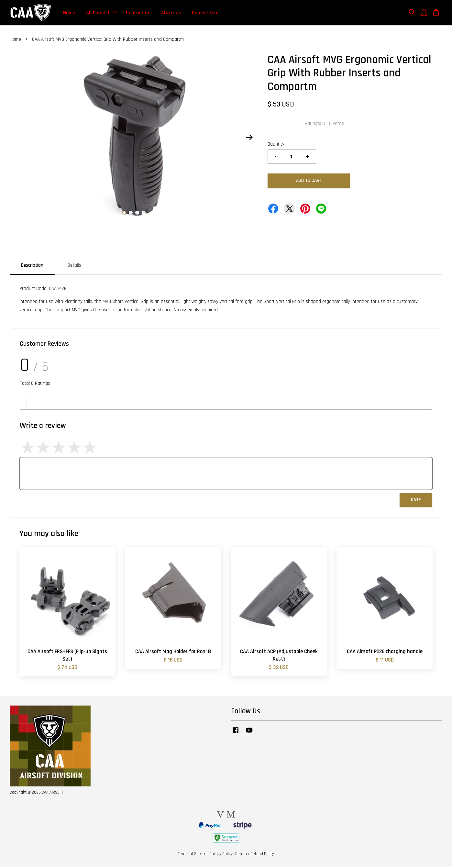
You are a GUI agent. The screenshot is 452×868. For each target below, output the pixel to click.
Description (32, 266)
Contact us (138, 13)
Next (249, 138)
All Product (101, 13)
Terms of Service (192, 854)
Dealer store (205, 13)
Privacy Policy (221, 854)
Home (69, 13)
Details (74, 266)
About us (171, 13)
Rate (416, 501)
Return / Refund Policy (255, 854)
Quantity (276, 145)
